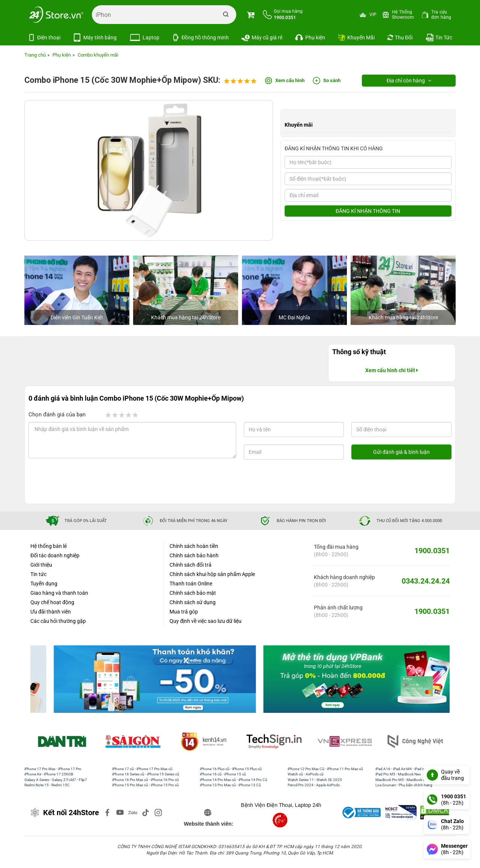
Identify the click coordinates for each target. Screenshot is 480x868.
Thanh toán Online (191, 584)
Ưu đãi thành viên (51, 612)
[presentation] (89, 482)
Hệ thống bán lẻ (49, 546)
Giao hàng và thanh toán (59, 593)
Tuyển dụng (44, 584)
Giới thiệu (41, 565)
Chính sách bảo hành (194, 555)
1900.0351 (432, 551)
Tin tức (38, 574)
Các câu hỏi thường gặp (58, 621)
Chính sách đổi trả (190, 565)
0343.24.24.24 (426, 581)
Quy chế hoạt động (52, 602)
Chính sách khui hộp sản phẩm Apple (212, 574)
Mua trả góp (184, 612)
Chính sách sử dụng (193, 602)
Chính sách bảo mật (193, 593)
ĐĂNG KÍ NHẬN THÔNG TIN (368, 211)
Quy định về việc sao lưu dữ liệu (205, 621)
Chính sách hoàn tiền (194, 546)
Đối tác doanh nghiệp (55, 555)
